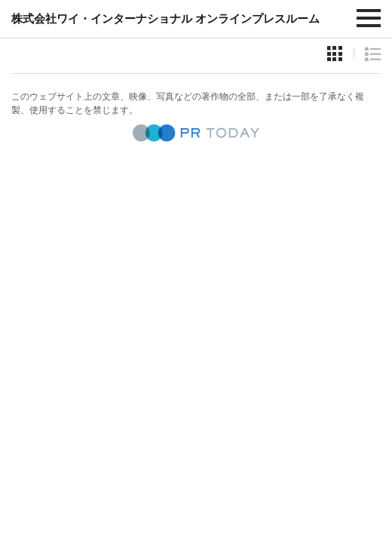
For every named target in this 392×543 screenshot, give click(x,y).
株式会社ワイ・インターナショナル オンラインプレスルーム (165, 18)
